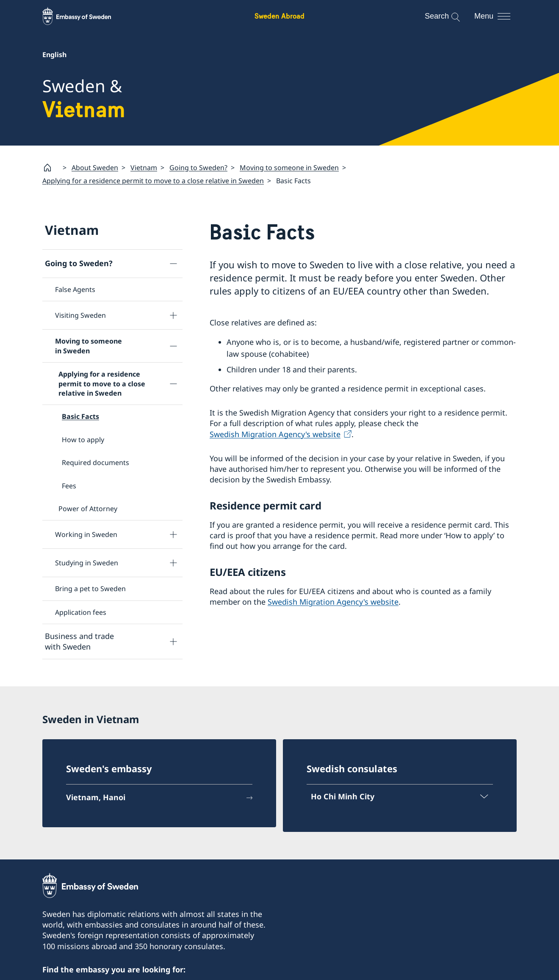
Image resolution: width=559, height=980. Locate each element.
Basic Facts (80, 416)
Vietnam (144, 167)
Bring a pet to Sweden (90, 589)
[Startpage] (51, 168)
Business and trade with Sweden (79, 641)
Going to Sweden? (198, 167)
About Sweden (95, 167)
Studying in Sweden (87, 563)
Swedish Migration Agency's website (275, 434)
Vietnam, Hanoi (96, 798)
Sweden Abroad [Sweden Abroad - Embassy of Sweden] (279, 16)
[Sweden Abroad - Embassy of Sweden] (85, 16)
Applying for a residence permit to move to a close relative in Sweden (153, 181)
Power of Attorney (88, 509)
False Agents (75, 289)
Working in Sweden (86, 534)
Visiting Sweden (80, 315)
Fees (69, 486)
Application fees (81, 612)
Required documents (95, 462)
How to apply (83, 440)
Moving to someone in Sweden (289, 167)
